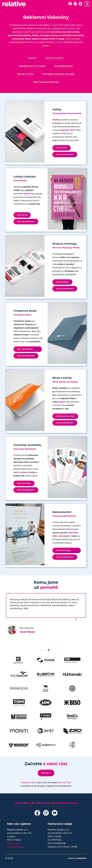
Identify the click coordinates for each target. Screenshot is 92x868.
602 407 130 (64, 783)
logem (62, 402)
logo (23, 342)
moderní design (27, 472)
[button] (41, 650)
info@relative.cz (16, 847)
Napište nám (28, 783)
